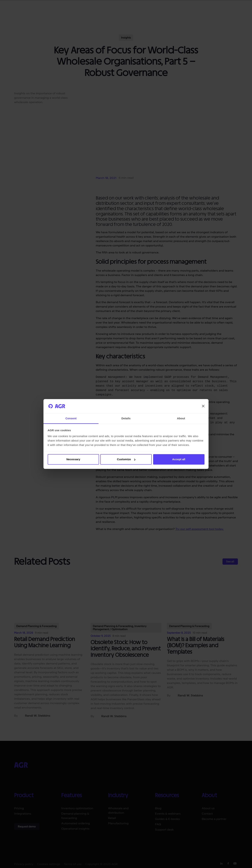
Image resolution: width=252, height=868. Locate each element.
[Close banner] (203, 406)
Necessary (73, 459)
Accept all (179, 459)
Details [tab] (126, 418)
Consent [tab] (71, 418)
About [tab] (181, 418)
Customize (126, 459)
